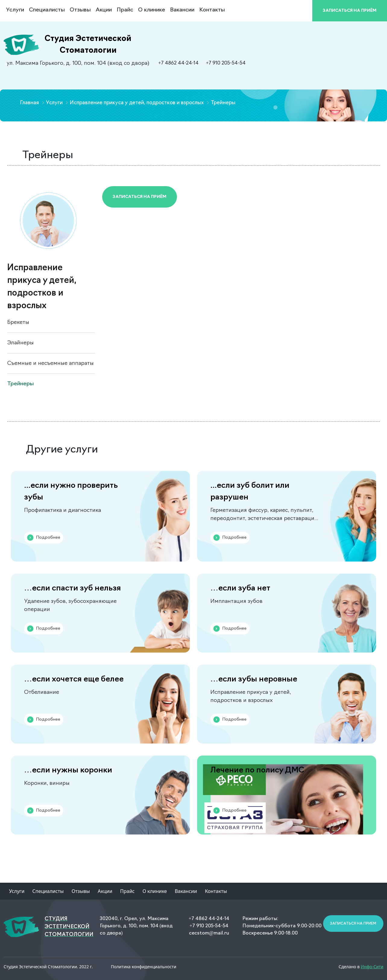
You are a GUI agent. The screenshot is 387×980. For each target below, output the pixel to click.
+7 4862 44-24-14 (178, 63)
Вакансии (182, 10)
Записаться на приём (140, 197)
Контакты (212, 10)
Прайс (125, 10)
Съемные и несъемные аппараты (50, 363)
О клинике (152, 10)
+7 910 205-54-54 (226, 63)
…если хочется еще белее (74, 679)
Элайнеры (20, 343)
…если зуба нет (240, 589)
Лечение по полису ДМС (257, 770)
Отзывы (80, 10)
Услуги (17, 891)
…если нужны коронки (68, 770)
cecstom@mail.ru (209, 933)
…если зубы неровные (254, 679)
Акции (104, 10)
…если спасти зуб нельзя (72, 589)
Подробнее (44, 538)
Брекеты (18, 322)
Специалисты (47, 10)
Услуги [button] (15, 10)
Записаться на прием (353, 924)
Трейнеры (20, 384)
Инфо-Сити (372, 967)
